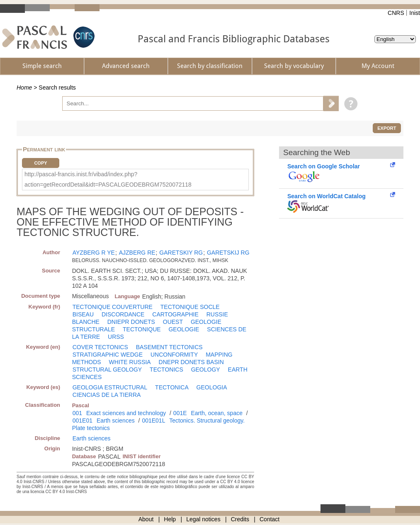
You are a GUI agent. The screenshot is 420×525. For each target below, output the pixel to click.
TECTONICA (172, 387)
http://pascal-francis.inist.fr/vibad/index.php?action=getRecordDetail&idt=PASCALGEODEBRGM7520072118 (108, 179)
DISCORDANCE (123, 314)
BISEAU (83, 314)
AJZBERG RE (137, 253)
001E (180, 413)
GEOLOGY (206, 369)
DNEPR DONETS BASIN (191, 362)
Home (24, 87)
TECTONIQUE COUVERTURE (113, 307)
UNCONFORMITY (174, 355)
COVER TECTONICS (100, 347)
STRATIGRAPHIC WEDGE (108, 355)
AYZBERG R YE (94, 253)
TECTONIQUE (142, 329)
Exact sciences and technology (126, 413)
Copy (40, 163)
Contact (269, 519)
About (146, 519)
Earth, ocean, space (217, 413)
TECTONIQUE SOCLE (190, 307)
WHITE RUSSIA (130, 362)
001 (77, 413)
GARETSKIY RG (181, 253)
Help (170, 519)
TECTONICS (166, 369)
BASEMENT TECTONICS (169, 347)
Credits (240, 519)
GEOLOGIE (184, 329)
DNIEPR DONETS (131, 322)
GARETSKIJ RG (228, 253)
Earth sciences (116, 420)
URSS (116, 337)
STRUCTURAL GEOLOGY (107, 369)
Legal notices (203, 519)
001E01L (153, 420)
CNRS (396, 13)
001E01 (83, 420)
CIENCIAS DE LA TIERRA (107, 395)
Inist (415, 13)
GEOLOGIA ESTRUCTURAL (110, 387)
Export (387, 128)
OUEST (173, 322)
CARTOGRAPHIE (175, 314)
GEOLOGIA (212, 387)
